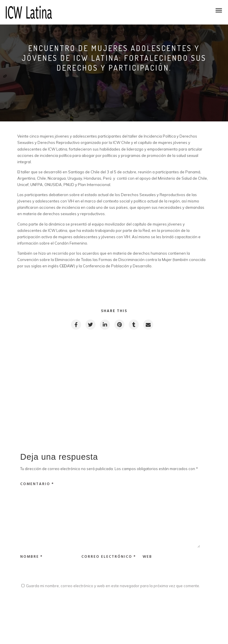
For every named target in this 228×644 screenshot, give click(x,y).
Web (147, 557)
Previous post (46, 363)
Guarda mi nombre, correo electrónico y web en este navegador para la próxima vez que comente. (113, 586)
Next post (185, 363)
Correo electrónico (109, 557)
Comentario (37, 484)
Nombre (31, 557)
